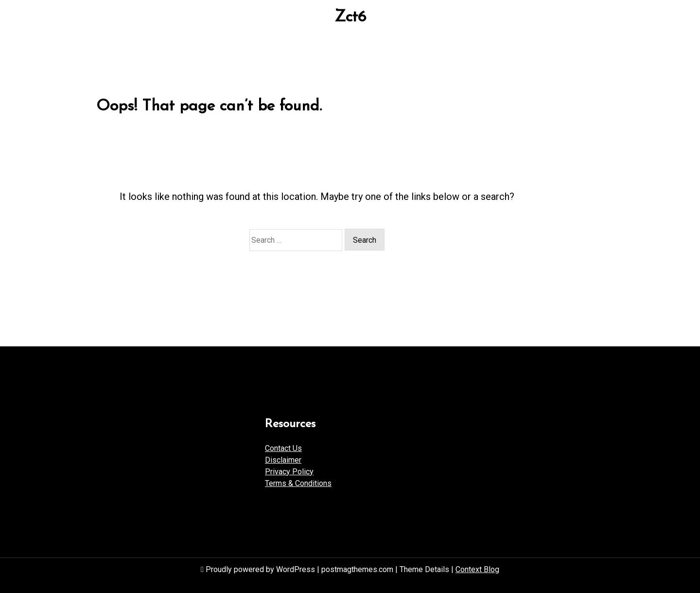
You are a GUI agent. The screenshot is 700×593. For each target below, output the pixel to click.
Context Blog (477, 569)
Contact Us (283, 448)
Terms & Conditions (298, 483)
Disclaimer (283, 460)
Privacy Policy (289, 472)
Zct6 (350, 18)
